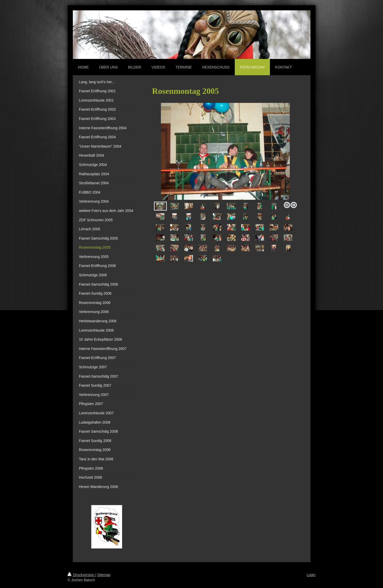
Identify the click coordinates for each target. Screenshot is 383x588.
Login (311, 575)
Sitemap (104, 575)
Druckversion (81, 575)
